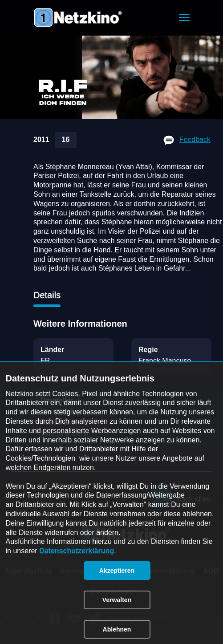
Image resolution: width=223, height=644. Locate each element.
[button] (184, 18)
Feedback (195, 140)
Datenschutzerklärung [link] (77, 551)
